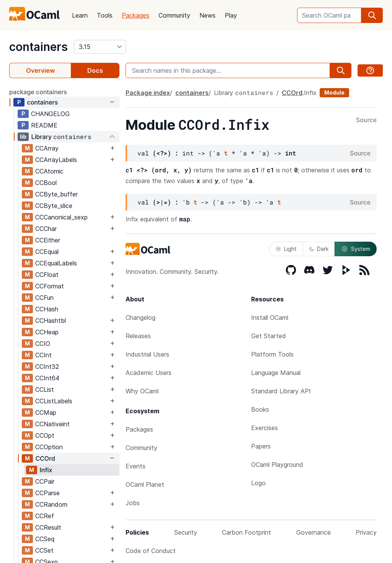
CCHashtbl (51, 321)
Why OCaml (142, 391)
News (207, 15)
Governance (314, 532)
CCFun (44, 298)
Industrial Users (147, 354)
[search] (372, 15)
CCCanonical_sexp (61, 217)
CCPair (45, 481)
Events (136, 466)
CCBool (46, 183)
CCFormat (50, 286)
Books (260, 409)
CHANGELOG (50, 114)
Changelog (140, 318)
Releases (138, 336)
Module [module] (334, 92)
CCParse (47, 493)
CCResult (48, 527)
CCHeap (47, 332)
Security (186, 532)
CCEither (48, 240)
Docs (95, 70)
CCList (45, 390)
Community (174, 15)
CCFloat (47, 275)
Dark (319, 249)
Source (366, 120)
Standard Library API (281, 391)
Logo (258, 483)
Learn (80, 15)
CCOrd (45, 458)
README (44, 125)
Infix (46, 470)
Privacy (366, 532)
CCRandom (51, 504)
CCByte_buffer (56, 194)
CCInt (43, 355)
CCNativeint (52, 424)
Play (231, 15)
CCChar (46, 229)
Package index (148, 93)
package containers (38, 92)
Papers (261, 446)
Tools (105, 15)
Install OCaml (270, 318)
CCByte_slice (54, 206)
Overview (40, 70)
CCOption (49, 447)
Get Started (269, 336)
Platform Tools (272, 354)
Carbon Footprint (247, 532)
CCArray (47, 148)
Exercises (265, 428)
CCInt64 (47, 378)
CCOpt (45, 435)
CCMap (46, 412)
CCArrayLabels (56, 160)
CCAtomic (49, 171)
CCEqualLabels (56, 263)
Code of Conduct (151, 551)
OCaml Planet (145, 484)
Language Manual (276, 373)
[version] (100, 47)
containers (38, 47)
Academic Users (149, 373)
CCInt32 (47, 367)
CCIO (43, 344)
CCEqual (47, 252)
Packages (136, 15)
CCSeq (45, 539)
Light (286, 249)
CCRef (45, 516)
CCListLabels (54, 401)
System (356, 249)
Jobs (133, 503)
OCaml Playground (277, 465)
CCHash (47, 309)
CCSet (44, 550)
